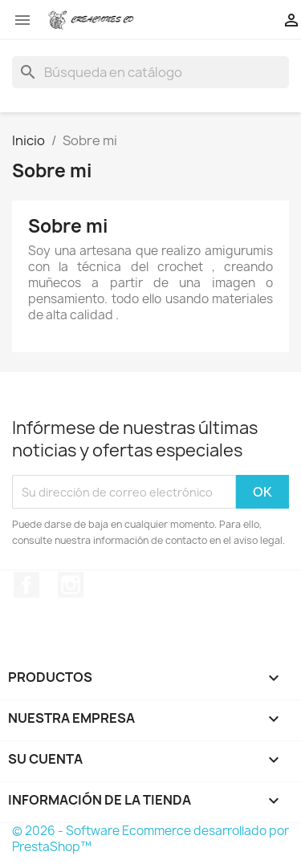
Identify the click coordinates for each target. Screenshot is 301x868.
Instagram (71, 585)
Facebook (26, 585)
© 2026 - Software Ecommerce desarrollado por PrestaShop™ (150, 839)
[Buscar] (150, 72)
